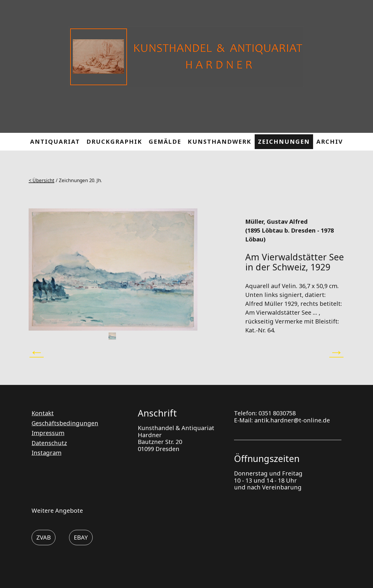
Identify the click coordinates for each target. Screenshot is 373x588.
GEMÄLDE (165, 142)
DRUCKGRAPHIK (114, 142)
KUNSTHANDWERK (220, 142)
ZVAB (44, 537)
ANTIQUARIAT (55, 142)
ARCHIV (330, 142)
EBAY (81, 537)
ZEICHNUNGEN (284, 142)
